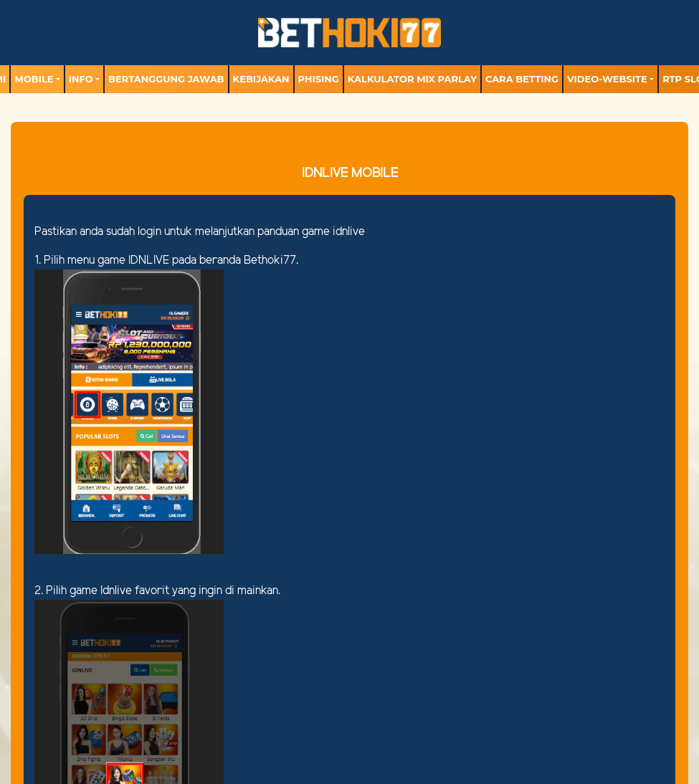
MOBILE (34, 79)
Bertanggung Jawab (166, 79)
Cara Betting (522, 79)
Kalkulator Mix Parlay (412, 79)
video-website (607, 79)
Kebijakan (261, 79)
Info (81, 79)
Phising (319, 79)
